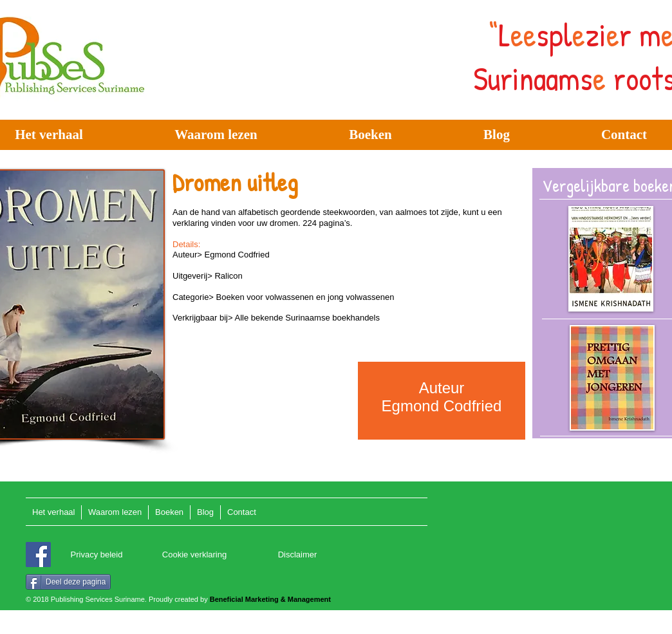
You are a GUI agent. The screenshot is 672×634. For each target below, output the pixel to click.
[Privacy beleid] (97, 555)
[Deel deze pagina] (68, 582)
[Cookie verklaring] (194, 555)
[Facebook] (38, 555)
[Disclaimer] (297, 555)
